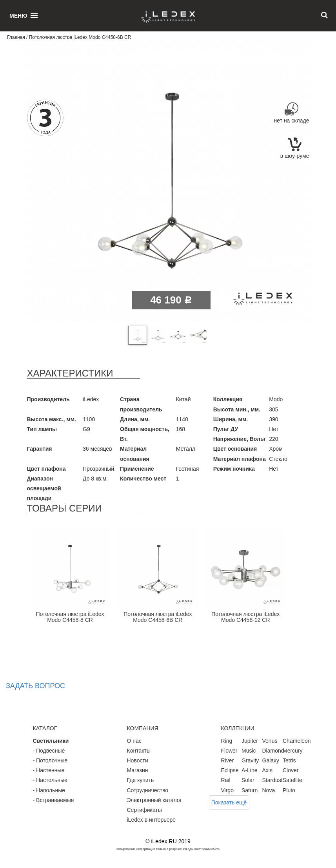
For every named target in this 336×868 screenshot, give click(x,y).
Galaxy (271, 760)
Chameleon (297, 741)
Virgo (227, 790)
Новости (138, 760)
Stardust (272, 780)
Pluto (289, 790)
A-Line (249, 770)
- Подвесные (49, 751)
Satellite (292, 780)
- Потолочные (50, 760)
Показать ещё (229, 802)
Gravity (250, 760)
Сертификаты (144, 810)
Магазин (138, 770)
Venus (270, 741)
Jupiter (250, 741)
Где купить (141, 780)
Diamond (273, 751)
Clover (291, 770)
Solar (248, 780)
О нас (134, 741)
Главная (16, 37)
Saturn (250, 790)
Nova (269, 790)
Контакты (139, 751)
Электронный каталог (154, 800)
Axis (267, 770)
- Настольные (50, 780)
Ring (227, 741)
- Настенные (49, 770)
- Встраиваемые (54, 800)
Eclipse (230, 770)
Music (249, 751)
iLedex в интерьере (152, 820)
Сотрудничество (148, 790)
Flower (229, 751)
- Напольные (49, 790)
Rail (226, 780)
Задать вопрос (35, 686)
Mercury (293, 751)
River (228, 760)
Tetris (289, 760)
